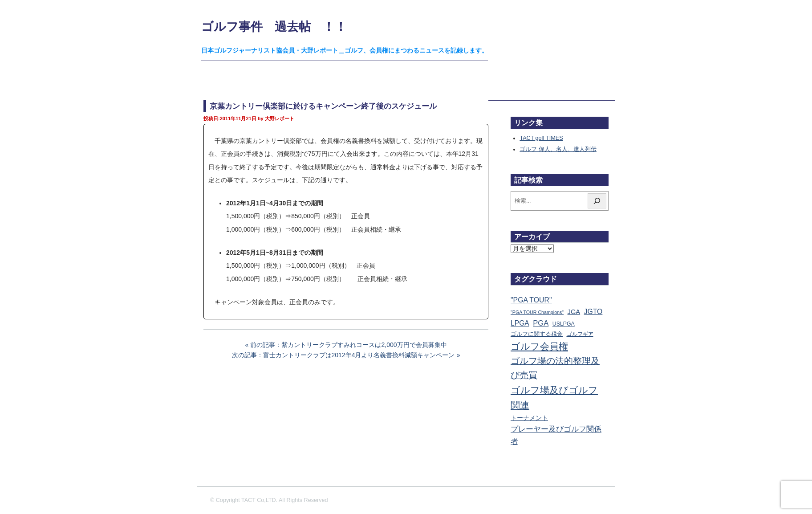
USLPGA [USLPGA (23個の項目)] (564, 324)
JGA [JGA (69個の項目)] (574, 312)
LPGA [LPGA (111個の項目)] (520, 323)
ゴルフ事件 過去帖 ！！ (274, 27)
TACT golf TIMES (541, 138)
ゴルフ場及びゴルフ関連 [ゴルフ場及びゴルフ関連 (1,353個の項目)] (554, 398)
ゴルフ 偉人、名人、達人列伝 (558, 149)
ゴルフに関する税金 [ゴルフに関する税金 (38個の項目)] (537, 334)
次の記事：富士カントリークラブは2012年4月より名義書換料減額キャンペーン (343, 355)
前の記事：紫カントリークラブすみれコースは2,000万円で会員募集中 (348, 345)
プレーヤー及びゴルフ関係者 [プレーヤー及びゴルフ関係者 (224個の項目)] (556, 435)
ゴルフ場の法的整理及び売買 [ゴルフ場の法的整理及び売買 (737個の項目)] (555, 368)
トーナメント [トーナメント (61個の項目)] (529, 418)
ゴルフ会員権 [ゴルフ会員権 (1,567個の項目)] (539, 347)
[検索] (597, 201)
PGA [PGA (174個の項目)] (541, 323)
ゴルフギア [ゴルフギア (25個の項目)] (580, 334)
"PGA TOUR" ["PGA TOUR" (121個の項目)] (531, 300)
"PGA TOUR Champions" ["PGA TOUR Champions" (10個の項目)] (537, 312)
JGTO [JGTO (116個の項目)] (593, 312)
